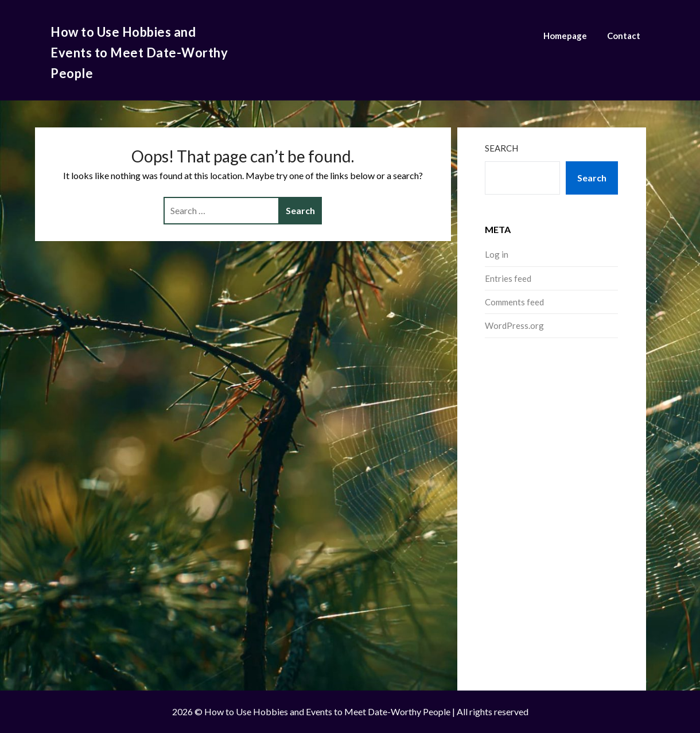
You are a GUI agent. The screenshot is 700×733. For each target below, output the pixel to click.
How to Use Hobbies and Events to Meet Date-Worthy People (139, 53)
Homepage (565, 36)
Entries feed (508, 278)
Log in (497, 254)
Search (501, 148)
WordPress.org (514, 325)
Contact (624, 36)
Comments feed (514, 302)
